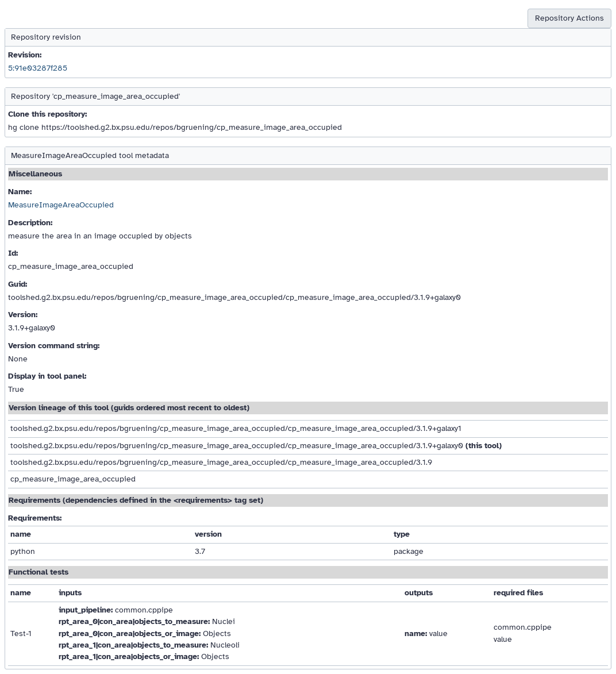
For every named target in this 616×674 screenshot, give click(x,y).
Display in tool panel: (47, 376)
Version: (23, 315)
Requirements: (35, 518)
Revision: (25, 55)
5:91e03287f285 (38, 68)
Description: (30, 223)
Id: (13, 253)
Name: (20, 192)
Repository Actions (569, 18)
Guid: (18, 284)
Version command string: (54, 346)
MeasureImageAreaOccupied (61, 205)
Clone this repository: (47, 114)
